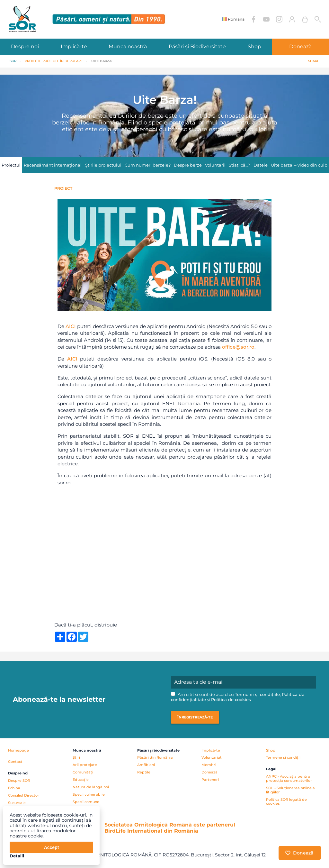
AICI (71, 326)
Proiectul (11, 165)
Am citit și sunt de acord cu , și (238, 697)
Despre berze (188, 165)
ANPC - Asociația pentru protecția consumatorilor (289, 778)
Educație (81, 780)
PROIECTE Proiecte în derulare (54, 61)
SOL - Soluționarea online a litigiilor (290, 790)
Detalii (17, 856)
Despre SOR (19, 781)
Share (314, 61)
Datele (261, 165)
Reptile (144, 772)
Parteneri (210, 780)
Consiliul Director (24, 795)
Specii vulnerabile (89, 794)
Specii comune (86, 802)
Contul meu (292, 19)
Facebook (253, 19)
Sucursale (17, 803)
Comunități (83, 772)
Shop (254, 46)
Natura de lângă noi (91, 787)
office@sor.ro (238, 347)
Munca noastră (128, 46)
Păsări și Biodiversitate (197, 46)
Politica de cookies (231, 700)
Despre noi (25, 46)
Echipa (14, 788)
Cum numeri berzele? (148, 165)
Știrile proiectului (103, 165)
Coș (305, 19)
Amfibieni (146, 765)
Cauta (318, 19)
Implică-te (74, 46)
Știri (76, 757)
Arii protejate (85, 765)
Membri (209, 765)
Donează (209, 772)
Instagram (279, 19)
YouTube (266, 19)
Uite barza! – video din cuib (299, 165)
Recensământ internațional (53, 165)
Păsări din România (155, 757)
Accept (52, 847)
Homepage (18, 750)
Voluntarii (215, 165)
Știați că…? (239, 165)
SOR (13, 61)
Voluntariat (212, 757)
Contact (15, 762)
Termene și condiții (283, 757)
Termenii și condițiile (257, 694)
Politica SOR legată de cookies (286, 802)
